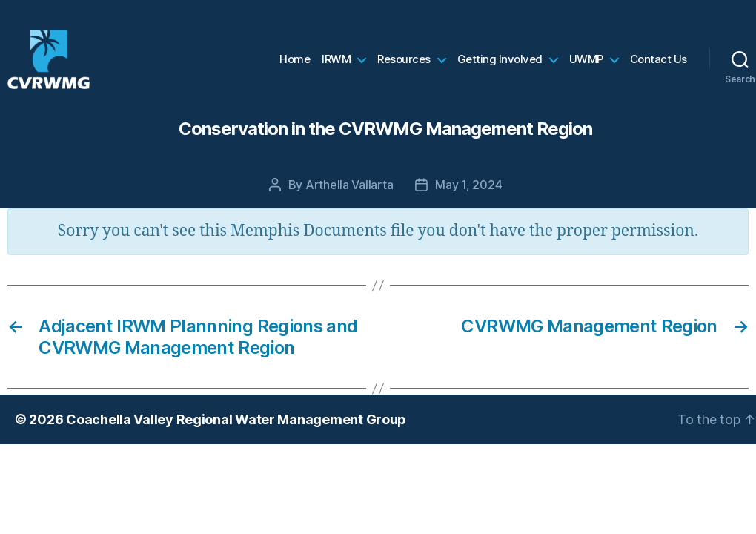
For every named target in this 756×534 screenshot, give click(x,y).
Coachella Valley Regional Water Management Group (236, 427)
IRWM (336, 63)
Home (295, 63)
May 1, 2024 (468, 192)
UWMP (586, 63)
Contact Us (659, 63)
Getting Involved (500, 63)
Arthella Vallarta (349, 192)
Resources (404, 63)
